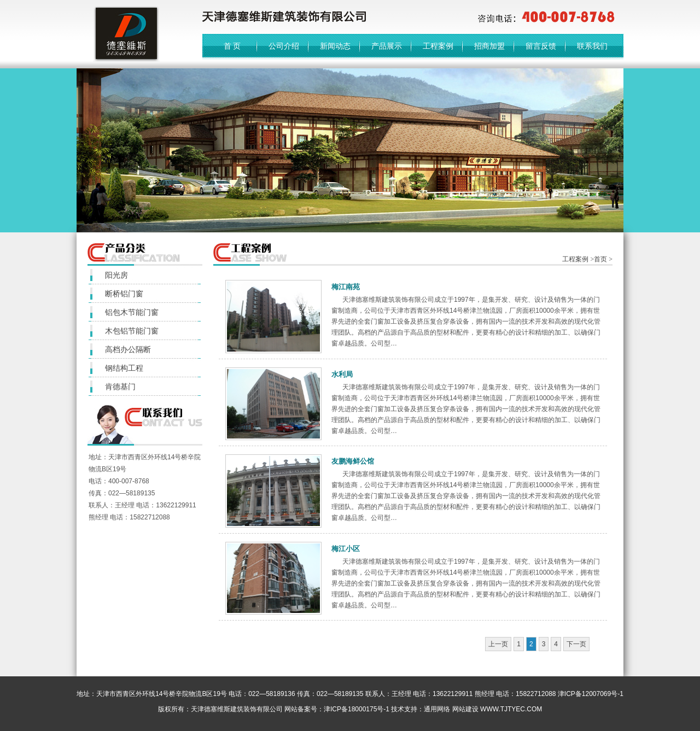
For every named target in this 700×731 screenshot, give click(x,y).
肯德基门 (120, 387)
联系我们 (592, 46)
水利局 (342, 374)
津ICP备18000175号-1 (357, 709)
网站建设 (465, 709)
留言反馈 (541, 46)
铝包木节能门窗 (132, 312)
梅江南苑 (346, 287)
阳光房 (116, 275)
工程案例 (438, 46)
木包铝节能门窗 (132, 331)
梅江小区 (346, 549)
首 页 (232, 46)
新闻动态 (335, 46)
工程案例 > (578, 259)
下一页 (576, 644)
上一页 (498, 644)
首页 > (603, 259)
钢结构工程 (124, 368)
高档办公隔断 (128, 349)
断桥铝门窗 (124, 294)
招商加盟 (489, 46)
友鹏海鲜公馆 (353, 461)
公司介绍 (284, 46)
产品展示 (387, 46)
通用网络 (437, 709)
